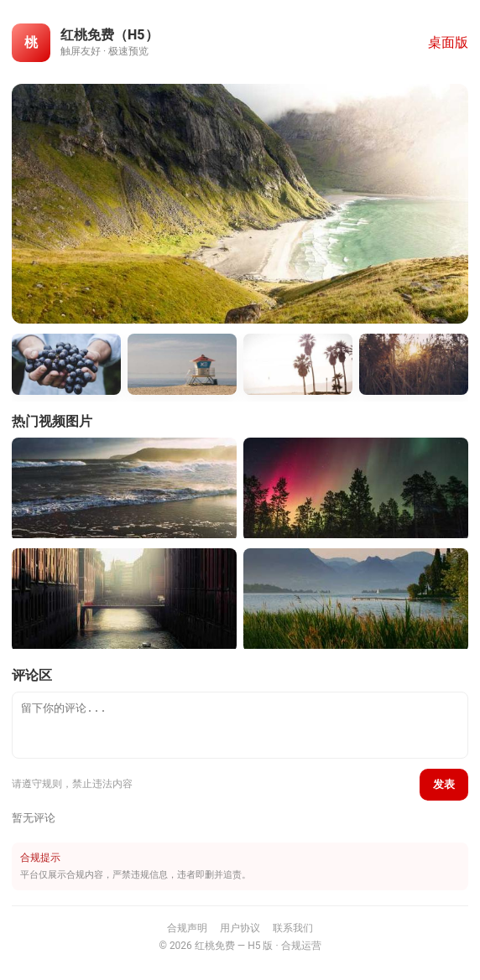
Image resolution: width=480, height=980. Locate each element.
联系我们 (293, 928)
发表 (444, 784)
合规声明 (187, 928)
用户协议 (240, 928)
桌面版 (448, 42)
